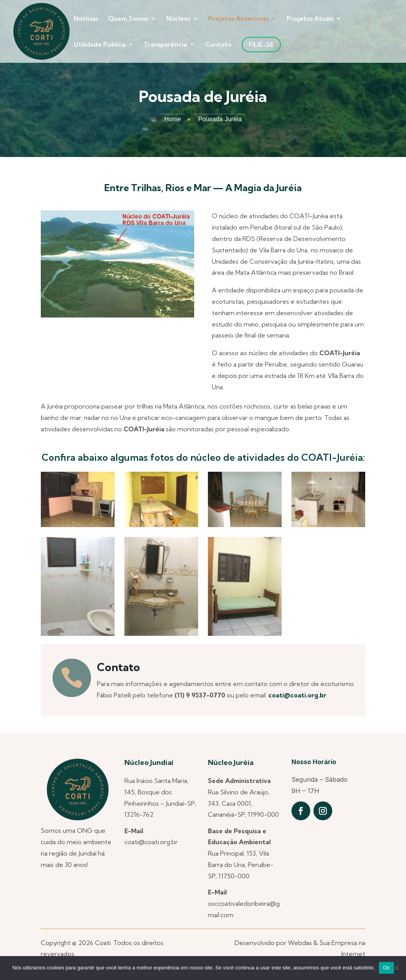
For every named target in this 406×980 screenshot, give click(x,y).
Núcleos (178, 19)
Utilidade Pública (100, 45)
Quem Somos (128, 19)
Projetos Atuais (310, 19)
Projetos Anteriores (239, 19)
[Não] (396, 968)
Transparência (165, 45)
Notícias (86, 19)
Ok (386, 968)
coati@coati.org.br (297, 695)
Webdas (300, 943)
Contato (218, 45)
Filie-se (261, 44)
